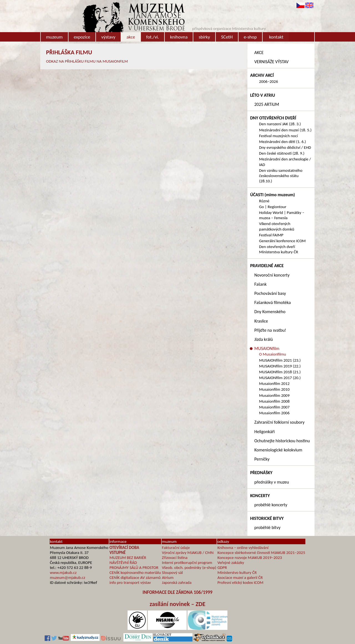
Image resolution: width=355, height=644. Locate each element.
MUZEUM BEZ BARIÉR (128, 558)
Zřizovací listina (175, 558)
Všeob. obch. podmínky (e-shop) (189, 568)
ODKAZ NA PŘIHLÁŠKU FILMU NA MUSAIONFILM (87, 61)
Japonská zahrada (177, 582)
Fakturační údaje (176, 548)
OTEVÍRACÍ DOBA (124, 548)
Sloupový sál (172, 573)
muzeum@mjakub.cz (68, 577)
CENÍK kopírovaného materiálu (135, 573)
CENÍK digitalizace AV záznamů (135, 577)
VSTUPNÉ (118, 553)
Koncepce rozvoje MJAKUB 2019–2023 (250, 558)
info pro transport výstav (130, 582)
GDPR (222, 568)
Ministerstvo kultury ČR (237, 573)
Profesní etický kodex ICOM (240, 582)
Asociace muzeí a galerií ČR (240, 577)
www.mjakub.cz (63, 573)
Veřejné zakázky (231, 563)
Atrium (168, 577)
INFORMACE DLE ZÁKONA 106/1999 (177, 592)
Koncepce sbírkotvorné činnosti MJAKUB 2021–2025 (261, 553)
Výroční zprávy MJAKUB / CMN (188, 553)
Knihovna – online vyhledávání (243, 548)
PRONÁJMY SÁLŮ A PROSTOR (134, 568)
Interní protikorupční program (187, 563)
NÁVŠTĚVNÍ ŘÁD (123, 563)
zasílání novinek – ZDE (178, 604)
